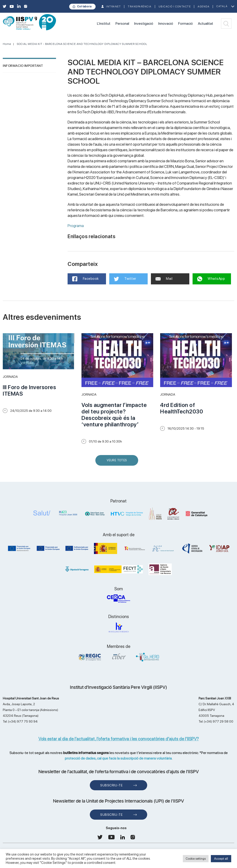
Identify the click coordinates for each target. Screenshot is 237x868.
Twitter (125, 279)
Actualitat (206, 23)
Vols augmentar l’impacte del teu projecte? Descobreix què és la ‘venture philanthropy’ (114, 415)
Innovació (166, 23)
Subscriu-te (111, 785)
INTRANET (113, 7)
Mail (164, 279)
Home (7, 44)
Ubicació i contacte (175, 7)
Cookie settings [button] (196, 859)
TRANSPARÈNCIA (140, 7)
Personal (122, 23)
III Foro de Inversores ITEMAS (29, 390)
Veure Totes (118, 462)
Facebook (86, 279)
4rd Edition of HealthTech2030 (182, 408)
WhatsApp (211, 279)
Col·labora (84, 6)
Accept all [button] (221, 859)
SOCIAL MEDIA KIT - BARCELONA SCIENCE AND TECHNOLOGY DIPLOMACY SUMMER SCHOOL (82, 44)
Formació (186, 23)
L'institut (104, 23)
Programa (76, 226)
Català (222, 6)
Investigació (144, 23)
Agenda (204, 7)
